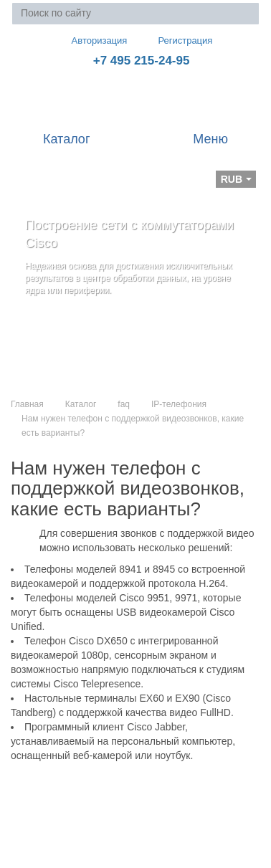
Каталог (81, 404)
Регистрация (175, 40)
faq (124, 404)
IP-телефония (179, 404)
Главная (27, 404)
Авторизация (93, 40)
